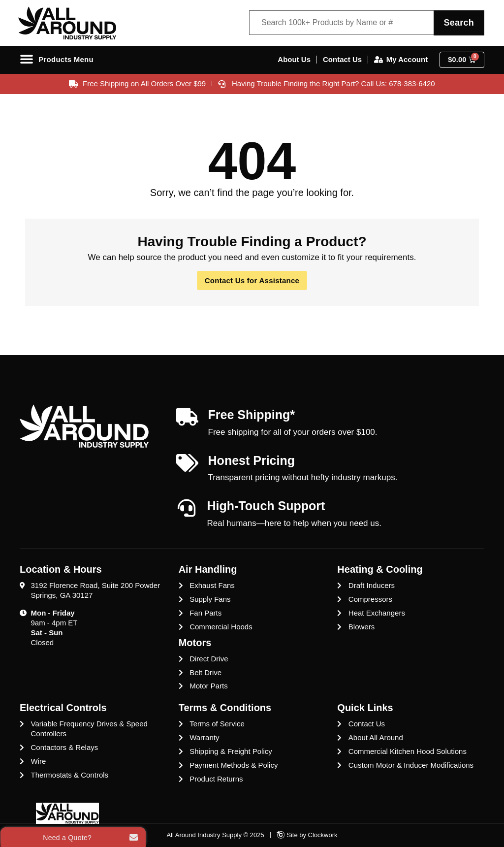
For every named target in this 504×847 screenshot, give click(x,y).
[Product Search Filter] (340, 23)
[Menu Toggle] (59, 60)
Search (457, 23)
